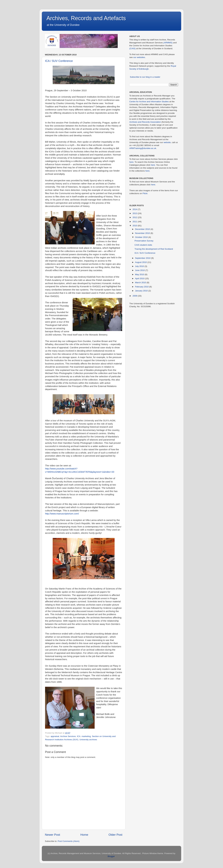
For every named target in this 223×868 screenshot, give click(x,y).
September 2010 (143, 258)
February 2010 (142, 287)
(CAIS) (132, 48)
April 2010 (140, 278)
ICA (79, 736)
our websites (139, 57)
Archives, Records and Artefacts (86, 18)
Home (84, 835)
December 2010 (143, 229)
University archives (88, 740)
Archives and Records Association (145, 122)
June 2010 (140, 270)
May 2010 (140, 274)
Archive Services (68, 736)
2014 (135, 209)
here (131, 162)
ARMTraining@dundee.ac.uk (143, 148)
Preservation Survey (144, 241)
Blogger (111, 856)
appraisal (55, 736)
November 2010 (143, 233)
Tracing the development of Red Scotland (154, 249)
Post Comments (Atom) (69, 841)
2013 (135, 213)
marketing (86, 736)
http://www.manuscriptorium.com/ (62, 514)
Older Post (115, 835)
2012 (135, 217)
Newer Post (52, 835)
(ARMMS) (168, 43)
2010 (135, 226)
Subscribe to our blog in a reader (145, 77)
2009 (135, 296)
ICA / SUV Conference (59, 61)
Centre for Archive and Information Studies (149, 102)
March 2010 (141, 283)
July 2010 (140, 266)
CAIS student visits (143, 245)
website (167, 142)
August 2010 (141, 262)
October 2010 (142, 237)
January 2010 (142, 291)
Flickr (145, 193)
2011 (135, 222)
